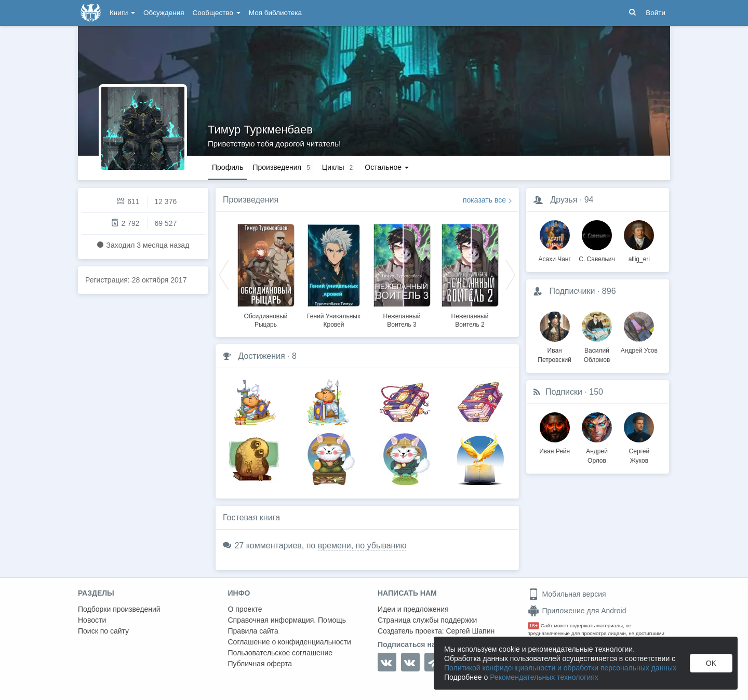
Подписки (564, 392)
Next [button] (511, 274)
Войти (656, 13)
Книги (122, 13)
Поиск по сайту (103, 631)
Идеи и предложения (413, 609)
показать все (484, 200)
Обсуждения (164, 13)
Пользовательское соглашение (280, 653)
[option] (266, 274)
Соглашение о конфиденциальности (290, 642)
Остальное (387, 167)
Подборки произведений (119, 609)
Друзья (564, 200)
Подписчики (572, 291)
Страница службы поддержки (427, 620)
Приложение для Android (577, 611)
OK (711, 663)
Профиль (228, 167)
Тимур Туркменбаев (260, 130)
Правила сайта (253, 631)
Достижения (261, 356)
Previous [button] (224, 274)
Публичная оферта (260, 664)
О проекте (245, 609)
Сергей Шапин (470, 631)
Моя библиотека (275, 13)
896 (609, 291)
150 (596, 392)
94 (589, 200)
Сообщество (217, 13)
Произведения (251, 200)
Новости (92, 620)
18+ (534, 625)
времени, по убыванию (362, 546)
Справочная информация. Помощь (287, 620)
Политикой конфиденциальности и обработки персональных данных (560, 668)
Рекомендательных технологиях (544, 677)
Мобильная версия (567, 594)
